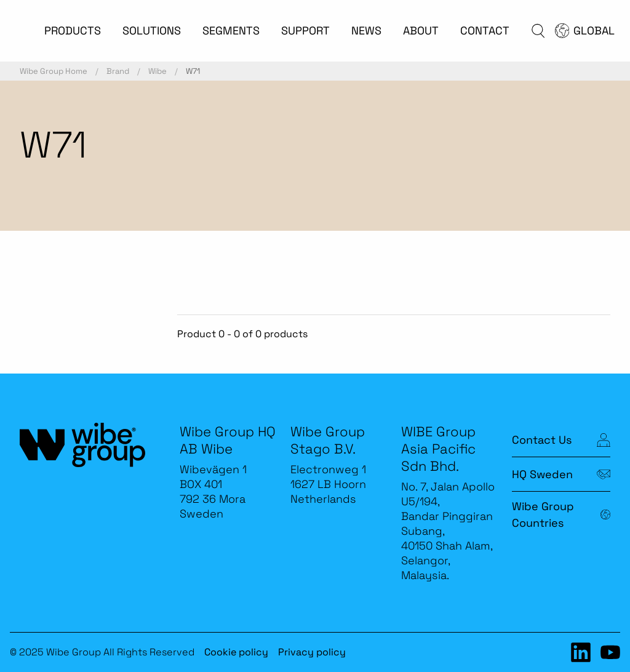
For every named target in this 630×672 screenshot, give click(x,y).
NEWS (366, 30)
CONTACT (485, 30)
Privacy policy (312, 652)
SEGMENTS (231, 30)
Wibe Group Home (54, 71)
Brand (118, 71)
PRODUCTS (73, 30)
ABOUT (421, 30)
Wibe (157, 71)
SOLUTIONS (152, 30)
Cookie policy (236, 652)
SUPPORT (305, 30)
